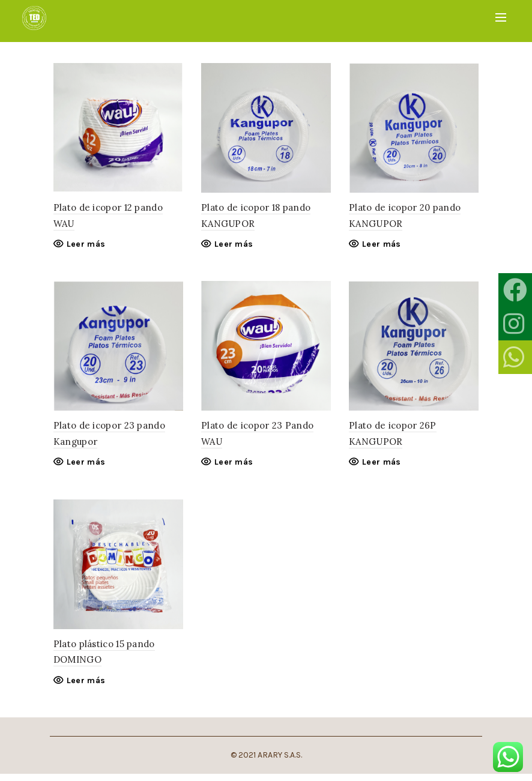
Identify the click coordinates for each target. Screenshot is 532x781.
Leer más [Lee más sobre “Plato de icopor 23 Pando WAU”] (232, 467)
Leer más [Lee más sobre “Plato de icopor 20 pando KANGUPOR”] (382, 246)
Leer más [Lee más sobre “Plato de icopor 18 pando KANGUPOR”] (232, 246)
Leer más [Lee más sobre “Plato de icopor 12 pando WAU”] (82, 246)
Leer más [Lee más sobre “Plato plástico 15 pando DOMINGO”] (82, 687)
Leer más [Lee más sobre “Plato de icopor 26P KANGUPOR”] (382, 467)
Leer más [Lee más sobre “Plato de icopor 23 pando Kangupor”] (82, 467)
